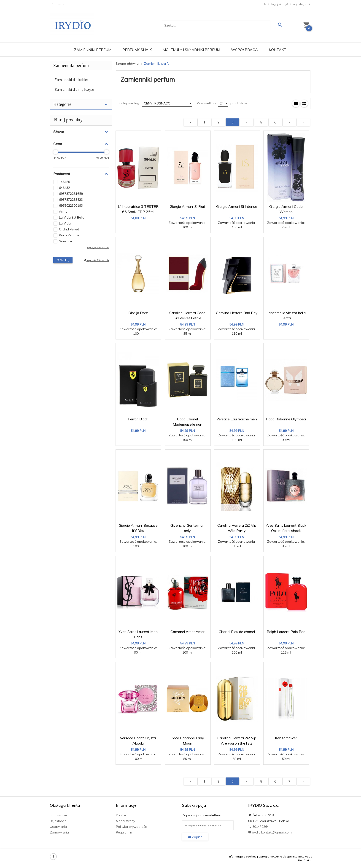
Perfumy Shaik (137, 50)
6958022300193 (71, 206)
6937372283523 (71, 200)
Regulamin (124, 832)
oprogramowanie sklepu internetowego (285, 856)
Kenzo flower (286, 738)
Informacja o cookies (242, 856)
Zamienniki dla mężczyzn (75, 89)
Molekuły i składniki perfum (191, 50)
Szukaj (63, 260)
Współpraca (244, 50)
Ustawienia (58, 827)
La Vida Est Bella (72, 217)
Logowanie (58, 815)
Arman (64, 211)
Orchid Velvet (69, 229)
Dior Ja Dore (138, 313)
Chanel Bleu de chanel (237, 632)
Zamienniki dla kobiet (71, 80)
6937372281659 (71, 194)
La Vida (65, 223)
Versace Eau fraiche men (237, 419)
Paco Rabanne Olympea (286, 419)
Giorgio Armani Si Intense (237, 206)
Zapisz (195, 837)
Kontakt (278, 50)
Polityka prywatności (132, 827)
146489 (65, 182)
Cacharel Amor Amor (187, 632)
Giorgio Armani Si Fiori (187, 206)
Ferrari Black (138, 419)
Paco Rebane (69, 235)
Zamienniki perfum (93, 50)
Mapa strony (125, 821)
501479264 (259, 827)
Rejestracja (58, 821)
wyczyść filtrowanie (98, 247)
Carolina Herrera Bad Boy (237, 313)
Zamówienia (59, 832)
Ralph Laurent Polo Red (286, 632)
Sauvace (66, 241)
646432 (65, 188)
